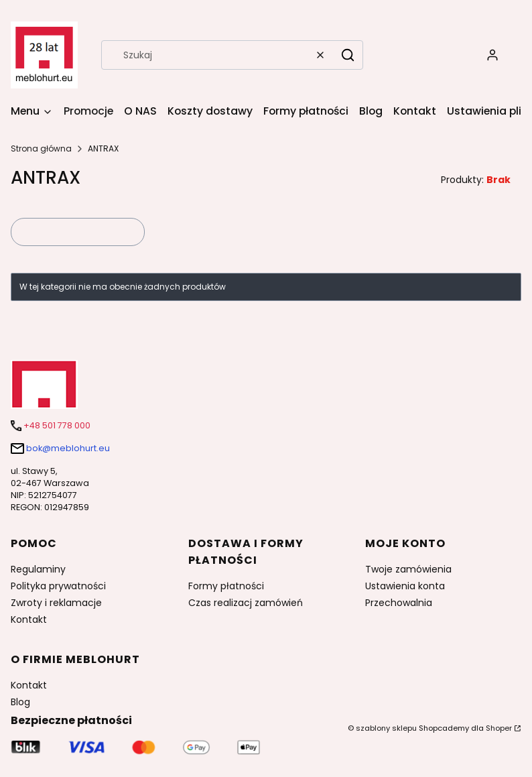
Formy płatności (226, 586)
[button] (348, 55)
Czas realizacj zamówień (246, 603)
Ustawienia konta (405, 586)
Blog (20, 702)
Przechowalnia (399, 603)
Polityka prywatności (58, 586)
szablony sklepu (386, 728)
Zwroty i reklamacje (56, 603)
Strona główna (41, 148)
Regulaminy (38, 569)
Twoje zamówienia (408, 569)
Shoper (499, 728)
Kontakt (29, 619)
